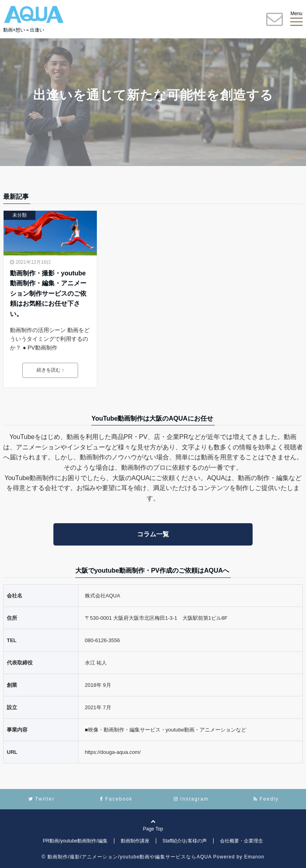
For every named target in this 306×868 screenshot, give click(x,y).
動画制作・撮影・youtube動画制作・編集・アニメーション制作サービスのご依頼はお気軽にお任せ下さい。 (48, 294)
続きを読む (50, 370)
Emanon (254, 857)
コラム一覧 (153, 534)
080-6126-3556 (102, 640)
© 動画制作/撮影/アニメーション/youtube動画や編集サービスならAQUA (127, 857)
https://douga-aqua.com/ (113, 752)
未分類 (20, 215)
